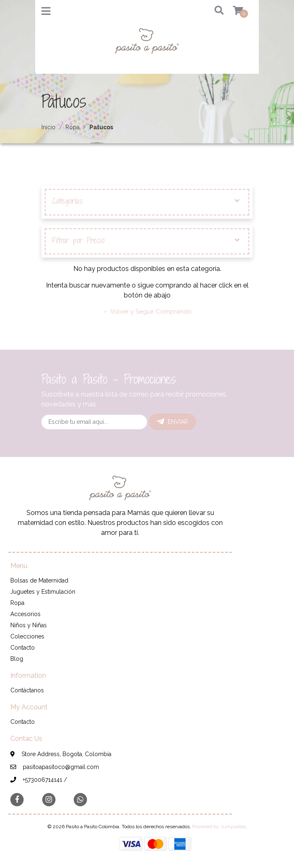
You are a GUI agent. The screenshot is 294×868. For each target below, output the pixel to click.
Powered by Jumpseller (219, 827)
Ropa (72, 127)
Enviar (172, 422)
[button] (213, 11)
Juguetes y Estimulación (43, 592)
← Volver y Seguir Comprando (147, 312)
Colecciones (27, 636)
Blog (17, 659)
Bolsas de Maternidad (39, 580)
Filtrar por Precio (146, 241)
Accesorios (25, 614)
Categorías (146, 201)
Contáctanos (27, 690)
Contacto (23, 648)
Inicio (48, 127)
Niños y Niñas (29, 625)
